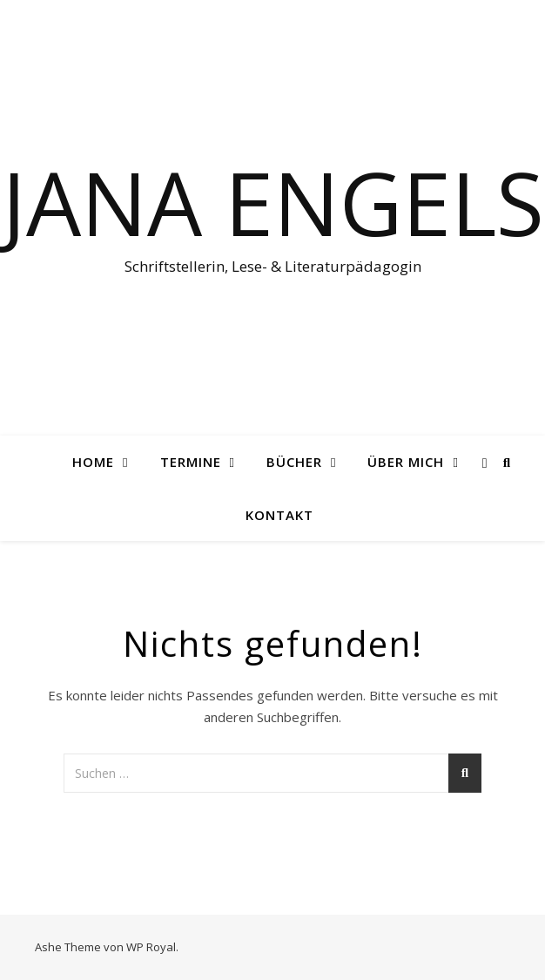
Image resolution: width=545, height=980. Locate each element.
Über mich (406, 462)
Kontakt (279, 515)
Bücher (294, 462)
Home (93, 462)
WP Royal (151, 947)
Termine (191, 462)
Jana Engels (273, 202)
